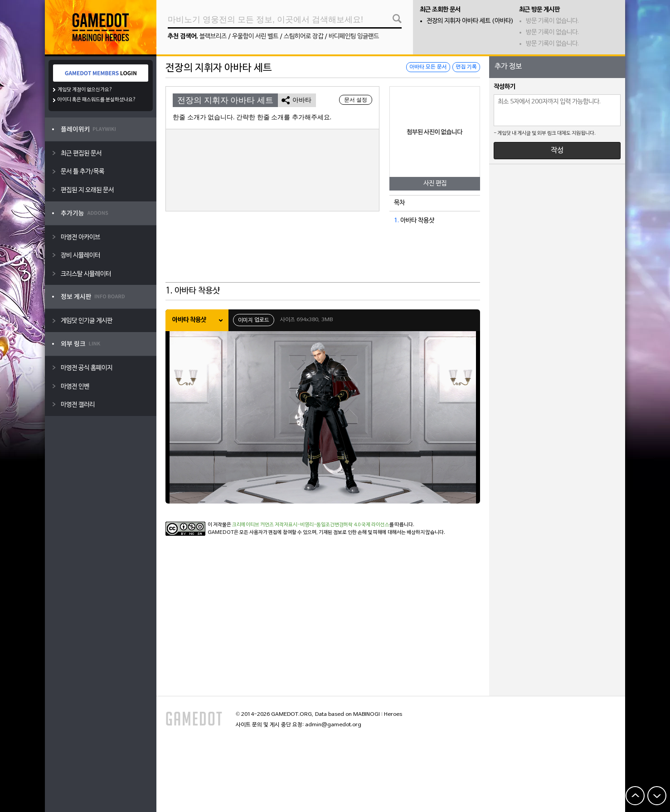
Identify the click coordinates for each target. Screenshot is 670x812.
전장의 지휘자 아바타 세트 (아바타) (470, 21)
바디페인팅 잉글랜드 (354, 37)
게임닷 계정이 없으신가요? (85, 90)
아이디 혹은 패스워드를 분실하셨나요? (97, 100)
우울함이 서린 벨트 (255, 37)
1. (396, 221)
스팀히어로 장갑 (303, 37)
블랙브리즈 (213, 37)
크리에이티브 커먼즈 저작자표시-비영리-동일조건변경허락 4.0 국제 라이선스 (311, 525)
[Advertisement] (323, 260)
